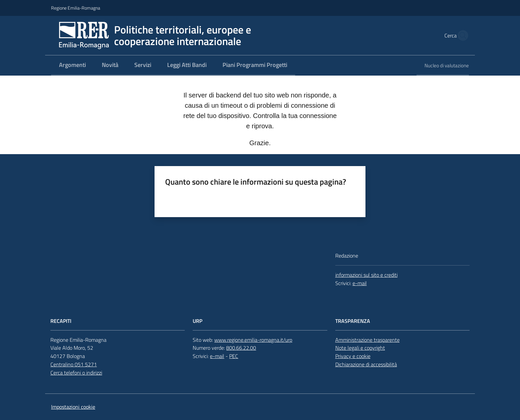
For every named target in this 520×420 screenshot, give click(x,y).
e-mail (360, 283)
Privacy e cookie (353, 356)
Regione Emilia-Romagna (76, 8)
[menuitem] (72, 65)
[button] (461, 35)
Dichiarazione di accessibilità (366, 364)
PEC (234, 356)
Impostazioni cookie (73, 407)
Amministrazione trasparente (367, 340)
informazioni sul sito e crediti (366, 275)
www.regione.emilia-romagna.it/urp (253, 340)
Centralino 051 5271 (74, 364)
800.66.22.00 (241, 348)
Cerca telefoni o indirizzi (76, 373)
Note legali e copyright (360, 348)
